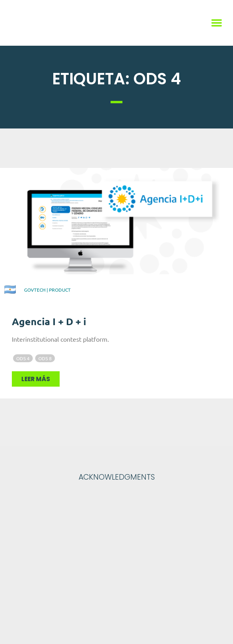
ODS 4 (23, 358)
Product (60, 290)
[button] (217, 23)
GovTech (35, 290)
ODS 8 (45, 358)
